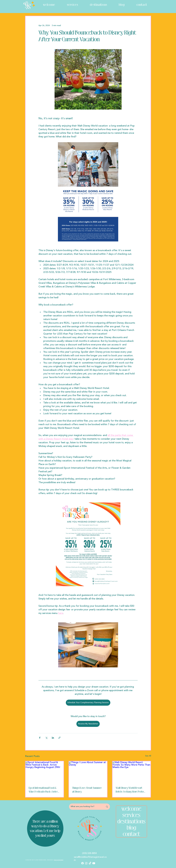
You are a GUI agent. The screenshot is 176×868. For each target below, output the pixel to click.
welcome (131, 809)
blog (131, 828)
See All (148, 756)
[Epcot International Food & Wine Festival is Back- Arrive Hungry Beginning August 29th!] (45, 772)
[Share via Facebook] (40, 738)
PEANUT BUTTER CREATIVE (59, 860)
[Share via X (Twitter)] (46, 738)
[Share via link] (59, 738)
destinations (131, 821)
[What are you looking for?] (86, 807)
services (131, 815)
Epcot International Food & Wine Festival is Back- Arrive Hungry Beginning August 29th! (43, 790)
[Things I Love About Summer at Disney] (88, 772)
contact (131, 834)
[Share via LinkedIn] (53, 738)
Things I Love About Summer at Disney (87, 790)
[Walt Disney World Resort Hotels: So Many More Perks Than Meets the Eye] (132, 772)
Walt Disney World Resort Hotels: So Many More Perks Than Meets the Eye (130, 790)
